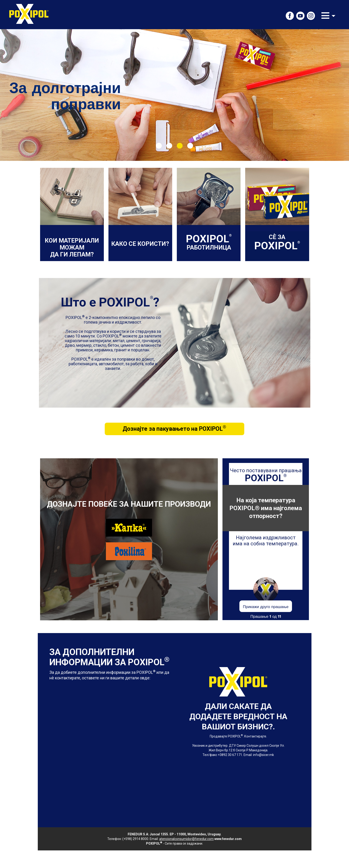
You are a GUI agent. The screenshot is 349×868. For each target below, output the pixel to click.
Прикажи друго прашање (266, 606)
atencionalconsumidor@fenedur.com (186, 839)
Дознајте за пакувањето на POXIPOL (174, 428)
